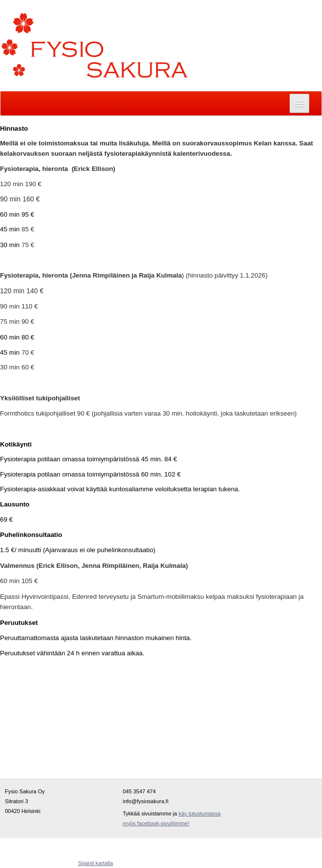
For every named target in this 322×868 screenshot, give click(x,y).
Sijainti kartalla (95, 863)
